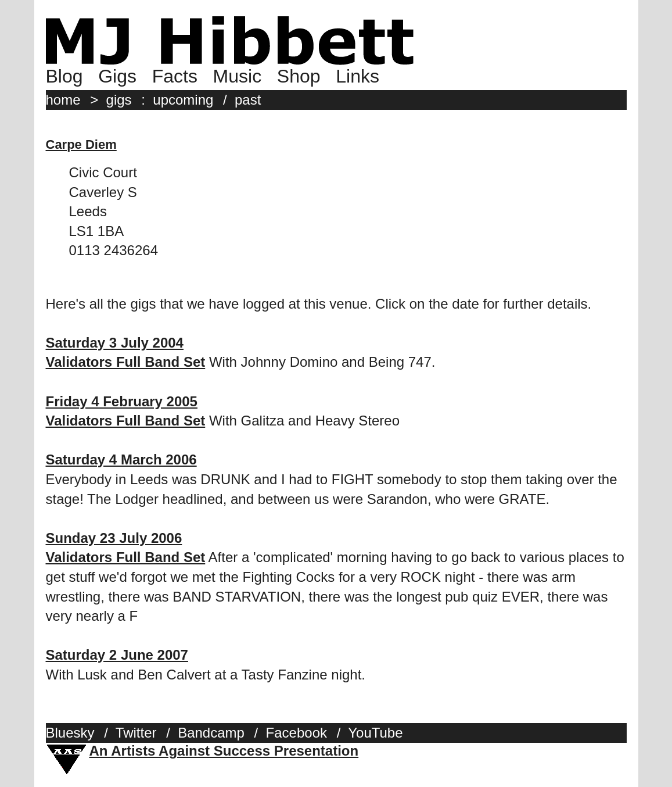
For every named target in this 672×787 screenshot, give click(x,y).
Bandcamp (211, 733)
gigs (119, 100)
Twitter (136, 733)
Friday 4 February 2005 (122, 401)
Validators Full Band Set (126, 362)
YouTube (375, 733)
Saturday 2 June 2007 (117, 655)
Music (238, 76)
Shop (299, 76)
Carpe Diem (81, 144)
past (248, 100)
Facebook (297, 733)
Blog (64, 76)
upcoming (183, 100)
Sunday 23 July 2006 (114, 538)
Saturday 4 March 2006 (121, 459)
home (63, 100)
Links (357, 76)
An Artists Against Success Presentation (224, 751)
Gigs (117, 76)
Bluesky (70, 733)
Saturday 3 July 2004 (115, 343)
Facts (175, 76)
